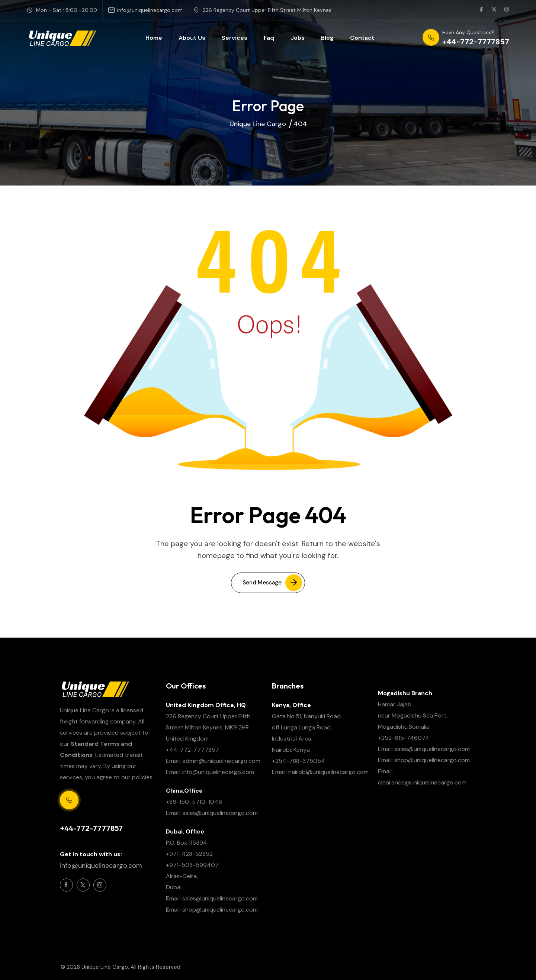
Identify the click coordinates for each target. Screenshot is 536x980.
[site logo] (62, 38)
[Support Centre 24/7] (69, 800)
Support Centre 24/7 (86, 816)
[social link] (481, 10)
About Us (192, 38)
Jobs (298, 38)
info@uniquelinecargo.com (150, 10)
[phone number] (466, 38)
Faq (269, 38)
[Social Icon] (66, 885)
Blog (327, 38)
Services (235, 38)
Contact (362, 38)
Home (154, 38)
